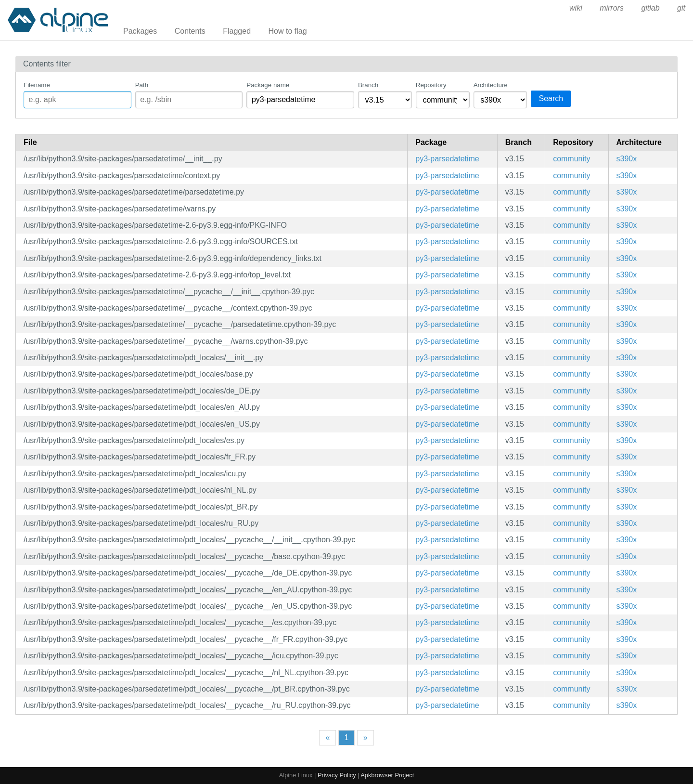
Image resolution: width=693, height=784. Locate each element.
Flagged (237, 31)
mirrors (612, 8)
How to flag (288, 31)
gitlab (650, 8)
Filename (37, 85)
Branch (368, 85)
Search (551, 98)
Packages (140, 31)
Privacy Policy (337, 775)
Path (142, 85)
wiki (576, 8)
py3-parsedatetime (447, 159)
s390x (627, 159)
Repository (431, 85)
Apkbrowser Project (387, 775)
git (681, 8)
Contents (190, 31)
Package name (268, 85)
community (571, 159)
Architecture (491, 85)
